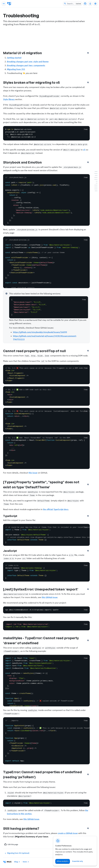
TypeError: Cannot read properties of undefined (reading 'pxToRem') (42, 774)
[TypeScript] (95, 181)
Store (26, 862)
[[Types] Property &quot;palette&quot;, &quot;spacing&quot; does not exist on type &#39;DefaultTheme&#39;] (95, 179)
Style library (9, 99)
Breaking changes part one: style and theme (28, 62)
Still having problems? (23, 828)
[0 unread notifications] (90, 4)
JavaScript (12, 551)
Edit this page (11, 845)
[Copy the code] (86, 129)
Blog (17, 862)
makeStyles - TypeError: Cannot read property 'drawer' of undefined (41, 640)
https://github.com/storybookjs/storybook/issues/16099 (40, 332)
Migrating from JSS (16, 69)
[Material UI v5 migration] (95, 172)
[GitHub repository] (85, 4)
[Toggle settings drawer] (95, 4)
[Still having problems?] (95, 191)
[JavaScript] (95, 183)
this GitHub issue (50, 597)
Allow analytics (63, 861)
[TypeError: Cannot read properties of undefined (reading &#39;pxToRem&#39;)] (95, 189)
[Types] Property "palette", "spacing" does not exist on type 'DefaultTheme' (41, 484)
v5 (84, 150)
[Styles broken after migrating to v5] (95, 174)
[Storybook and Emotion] (95, 175)
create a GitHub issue (68, 833)
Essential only (78, 861)
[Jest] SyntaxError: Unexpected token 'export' (43, 589)
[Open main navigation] (4, 4)
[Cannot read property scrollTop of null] (95, 177)
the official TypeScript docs (56, 509)
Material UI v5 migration (25, 53)
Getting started (14, 58)
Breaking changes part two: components (26, 65)
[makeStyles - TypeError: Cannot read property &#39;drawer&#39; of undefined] (95, 187)
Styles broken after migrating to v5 (34, 82)
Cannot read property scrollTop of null (37, 351)
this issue (33, 473)
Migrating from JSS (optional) (17, 853)
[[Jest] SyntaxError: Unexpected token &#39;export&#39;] (95, 185)
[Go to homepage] (9, 4)
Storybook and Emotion (25, 162)
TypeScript (12, 516)
